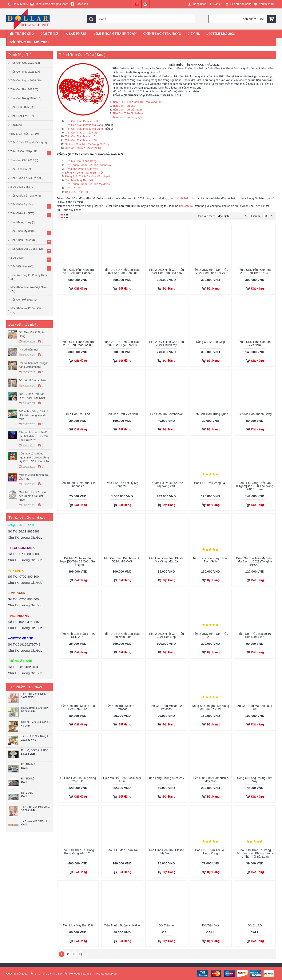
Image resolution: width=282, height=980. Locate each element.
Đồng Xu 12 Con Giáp (210, 342)
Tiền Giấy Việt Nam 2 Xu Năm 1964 (36, 821)
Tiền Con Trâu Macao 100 (81, 140)
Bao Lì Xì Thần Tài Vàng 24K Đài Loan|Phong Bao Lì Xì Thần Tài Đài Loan (255, 853)
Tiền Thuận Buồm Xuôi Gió (122, 925)
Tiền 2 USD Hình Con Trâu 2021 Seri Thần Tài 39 (255, 271)
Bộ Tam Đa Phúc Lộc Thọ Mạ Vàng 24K (166, 485)
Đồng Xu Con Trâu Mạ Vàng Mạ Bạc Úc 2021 (210, 707)
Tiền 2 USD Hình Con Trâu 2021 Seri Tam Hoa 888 (122, 271)
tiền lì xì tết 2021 (180, 198)
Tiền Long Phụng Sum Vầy (82, 169)
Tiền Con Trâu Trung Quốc (129, 117)
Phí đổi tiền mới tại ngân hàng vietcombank (34, 365)
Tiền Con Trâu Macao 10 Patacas (122, 707)
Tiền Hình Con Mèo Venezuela (36, 807)
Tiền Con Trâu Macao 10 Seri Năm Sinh (255, 635)
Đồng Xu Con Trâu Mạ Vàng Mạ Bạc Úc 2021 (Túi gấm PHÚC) (255, 561)
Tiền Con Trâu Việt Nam (127, 110)
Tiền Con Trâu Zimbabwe (128, 113)
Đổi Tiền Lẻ (28, 779)
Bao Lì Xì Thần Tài (77, 192)
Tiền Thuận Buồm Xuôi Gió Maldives (88, 184)
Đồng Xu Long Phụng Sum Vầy (84, 173)
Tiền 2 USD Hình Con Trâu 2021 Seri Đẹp (166, 635)
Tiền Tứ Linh (73, 188)
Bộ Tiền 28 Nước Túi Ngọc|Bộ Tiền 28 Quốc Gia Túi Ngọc (78, 561)
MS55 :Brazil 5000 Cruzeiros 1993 (36, 708)
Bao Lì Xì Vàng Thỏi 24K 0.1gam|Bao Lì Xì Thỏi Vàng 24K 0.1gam (255, 486)
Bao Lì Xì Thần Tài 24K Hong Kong (210, 852)
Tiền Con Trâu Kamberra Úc (82, 121)
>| (81, 954)
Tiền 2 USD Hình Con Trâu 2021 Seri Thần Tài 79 (210, 271)
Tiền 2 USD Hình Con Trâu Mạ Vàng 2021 (138, 102)
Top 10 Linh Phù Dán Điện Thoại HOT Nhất (32, 396)
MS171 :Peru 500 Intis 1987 (36, 722)
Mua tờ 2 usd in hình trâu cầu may (34, 477)
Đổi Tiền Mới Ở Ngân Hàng (32, 334)
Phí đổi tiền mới (29, 350)
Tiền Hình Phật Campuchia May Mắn (211, 780)
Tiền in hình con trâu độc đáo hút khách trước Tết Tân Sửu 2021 (34, 436)
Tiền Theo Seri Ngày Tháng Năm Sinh (210, 560)
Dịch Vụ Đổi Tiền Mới (61, 974)
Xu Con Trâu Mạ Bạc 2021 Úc (83, 148)
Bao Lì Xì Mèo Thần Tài (122, 850)
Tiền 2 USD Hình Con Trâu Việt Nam (255, 343)
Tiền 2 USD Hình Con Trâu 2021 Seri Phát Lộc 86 (78, 343)
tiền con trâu (187, 206)
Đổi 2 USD (27, 793)
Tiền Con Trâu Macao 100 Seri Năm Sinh (78, 707)
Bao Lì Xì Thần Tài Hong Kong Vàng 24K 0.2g (78, 852)
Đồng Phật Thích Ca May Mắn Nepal (88, 176)
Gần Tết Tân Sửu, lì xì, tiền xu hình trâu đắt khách (33, 496)
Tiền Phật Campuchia (33, 694)
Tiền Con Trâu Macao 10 (80, 136)
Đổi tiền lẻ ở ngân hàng (33, 380)
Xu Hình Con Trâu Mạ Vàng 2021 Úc (88, 144)
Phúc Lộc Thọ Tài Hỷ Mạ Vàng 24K (122, 485)
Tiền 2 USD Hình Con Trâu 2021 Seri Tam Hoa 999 (78, 271)
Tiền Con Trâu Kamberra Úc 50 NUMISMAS (122, 560)
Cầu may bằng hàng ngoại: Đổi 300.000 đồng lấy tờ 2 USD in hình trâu (34, 457)
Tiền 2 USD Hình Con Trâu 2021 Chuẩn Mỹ (166, 343)
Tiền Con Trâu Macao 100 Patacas (166, 707)
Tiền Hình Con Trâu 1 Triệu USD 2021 (78, 635)
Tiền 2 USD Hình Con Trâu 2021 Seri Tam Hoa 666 (166, 271)
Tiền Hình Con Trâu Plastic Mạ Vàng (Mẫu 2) (166, 560)
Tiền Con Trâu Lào (124, 106)
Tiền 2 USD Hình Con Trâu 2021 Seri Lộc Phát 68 (122, 343)
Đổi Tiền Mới (28, 765)
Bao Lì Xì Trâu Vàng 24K (210, 483)
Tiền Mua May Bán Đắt (79, 180)
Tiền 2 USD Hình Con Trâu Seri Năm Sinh (122, 635)
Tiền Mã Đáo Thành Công (81, 161)
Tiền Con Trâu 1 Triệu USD (82, 133)
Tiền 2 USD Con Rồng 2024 (36, 736)
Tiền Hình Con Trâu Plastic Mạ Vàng (166, 852)
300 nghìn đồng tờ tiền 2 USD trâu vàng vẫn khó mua (34, 415)
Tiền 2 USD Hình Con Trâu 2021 (210, 635)
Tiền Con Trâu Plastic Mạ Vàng (84, 125)
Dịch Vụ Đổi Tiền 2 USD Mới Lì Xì (36, 750)
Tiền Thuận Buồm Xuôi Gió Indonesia (88, 165)
